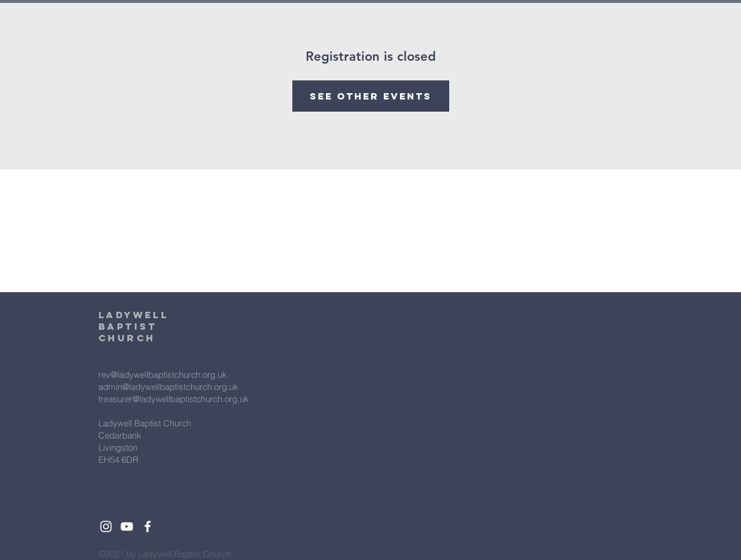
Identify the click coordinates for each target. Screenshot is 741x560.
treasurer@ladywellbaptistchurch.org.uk (174, 399)
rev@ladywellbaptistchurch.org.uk (163, 375)
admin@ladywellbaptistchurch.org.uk (168, 387)
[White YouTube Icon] (127, 526)
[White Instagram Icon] (106, 526)
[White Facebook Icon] (148, 526)
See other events (371, 96)
